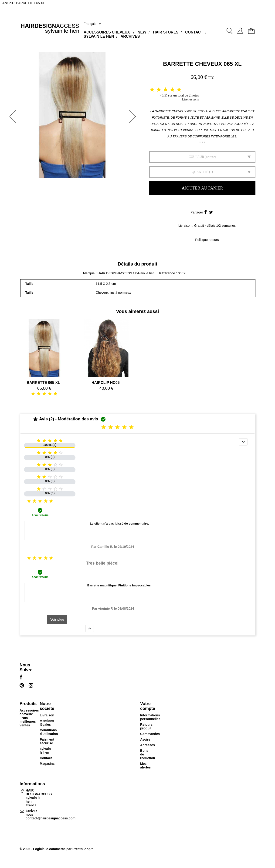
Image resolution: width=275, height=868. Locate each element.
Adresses (148, 745)
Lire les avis (190, 99)
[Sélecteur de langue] (93, 24)
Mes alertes (145, 765)
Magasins (47, 764)
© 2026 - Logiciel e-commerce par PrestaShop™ (57, 849)
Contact (46, 758)
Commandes (150, 734)
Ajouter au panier (202, 188)
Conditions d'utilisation (49, 732)
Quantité (200, 172)
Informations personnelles (150, 717)
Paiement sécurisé (47, 741)
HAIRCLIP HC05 (106, 383)
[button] (11, 116)
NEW (142, 32)
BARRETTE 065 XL (43, 383)
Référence (168, 273)
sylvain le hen (45, 751)
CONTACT (194, 32)
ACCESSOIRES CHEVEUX (107, 32)
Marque (89, 273)
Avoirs (145, 739)
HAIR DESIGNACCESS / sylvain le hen (126, 273)
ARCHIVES (130, 36)
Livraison (47, 715)
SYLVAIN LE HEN (99, 36)
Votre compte (148, 706)
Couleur (196, 157)
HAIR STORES (166, 32)
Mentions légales (47, 723)
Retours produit (146, 726)
